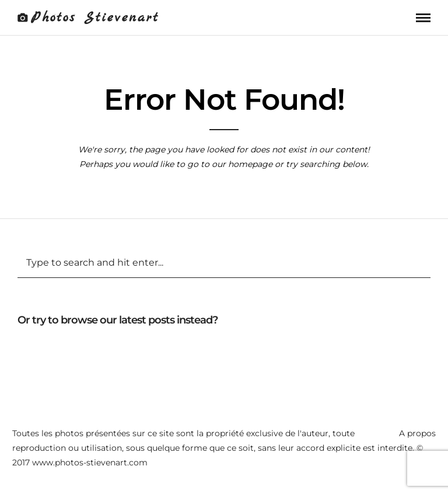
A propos (417, 433)
